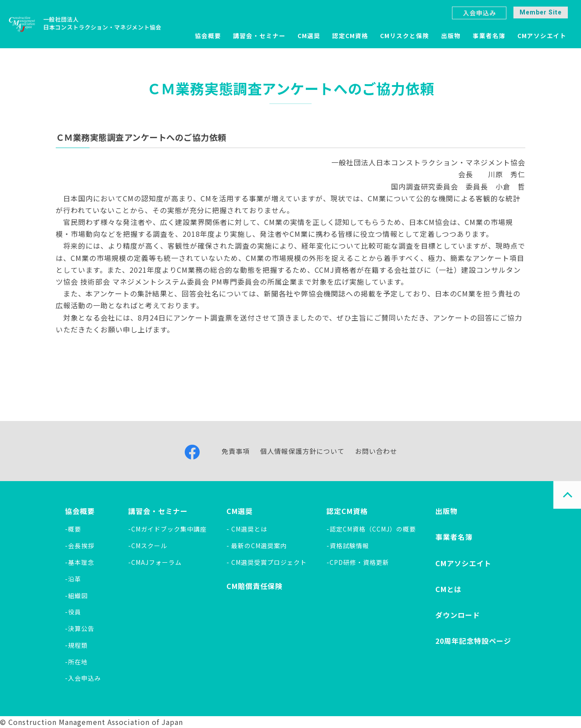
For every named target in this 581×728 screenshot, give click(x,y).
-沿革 (73, 579)
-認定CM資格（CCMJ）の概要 (371, 529)
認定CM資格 (350, 36)
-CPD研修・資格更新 (358, 562)
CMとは (448, 589)
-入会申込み (83, 678)
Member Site (541, 12)
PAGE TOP (567, 495)
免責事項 (236, 451)
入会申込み (479, 13)
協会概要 (208, 36)
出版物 (451, 36)
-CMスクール (148, 546)
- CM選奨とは (247, 529)
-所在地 (76, 662)
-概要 (73, 529)
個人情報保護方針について (302, 451)
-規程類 (76, 645)
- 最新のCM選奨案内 (257, 546)
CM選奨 (309, 36)
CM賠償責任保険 (255, 586)
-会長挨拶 (80, 546)
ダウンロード (458, 615)
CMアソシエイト (542, 36)
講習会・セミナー (259, 36)
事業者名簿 (489, 36)
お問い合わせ (376, 451)
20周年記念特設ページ (473, 641)
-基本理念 (80, 562)
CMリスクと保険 (405, 36)
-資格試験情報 (348, 546)
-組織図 (76, 596)
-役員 (73, 612)
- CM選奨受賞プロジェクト (267, 562)
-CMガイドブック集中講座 (167, 529)
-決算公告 (80, 628)
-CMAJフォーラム (155, 562)
